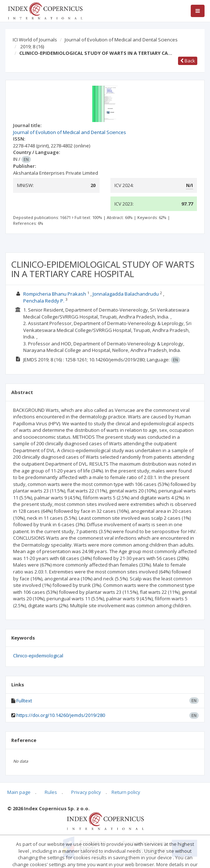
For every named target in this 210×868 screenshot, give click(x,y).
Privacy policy (86, 792)
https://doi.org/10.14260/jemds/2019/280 (61, 715)
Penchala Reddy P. (44, 301)
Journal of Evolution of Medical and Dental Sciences (121, 40)
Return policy (126, 792)
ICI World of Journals (35, 40)
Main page (19, 792)
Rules (51, 792)
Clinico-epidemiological (38, 656)
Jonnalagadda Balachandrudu (126, 294)
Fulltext (24, 701)
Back (188, 61)
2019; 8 (32, 46)
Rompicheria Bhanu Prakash (55, 294)
